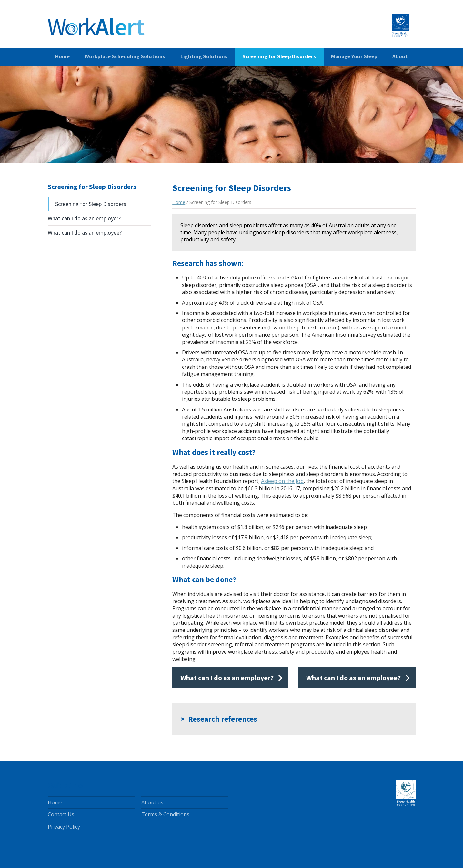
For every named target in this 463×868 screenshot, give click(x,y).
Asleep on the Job (282, 481)
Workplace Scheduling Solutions (125, 56)
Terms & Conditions (165, 814)
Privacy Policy (64, 827)
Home (62, 56)
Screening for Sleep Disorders (279, 56)
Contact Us (61, 814)
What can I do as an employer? (84, 218)
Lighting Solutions (204, 56)
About (400, 56)
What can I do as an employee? (85, 232)
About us (152, 802)
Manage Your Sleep (354, 56)
